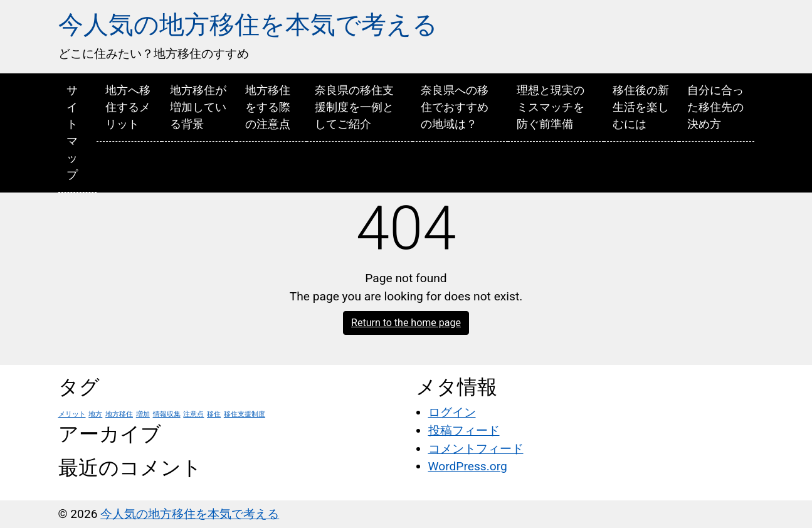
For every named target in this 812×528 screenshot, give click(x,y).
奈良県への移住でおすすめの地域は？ (455, 107)
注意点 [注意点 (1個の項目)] (193, 414)
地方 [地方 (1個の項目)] (95, 414)
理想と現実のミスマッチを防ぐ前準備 (551, 107)
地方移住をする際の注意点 (268, 107)
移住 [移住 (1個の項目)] (214, 414)
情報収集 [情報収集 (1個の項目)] (167, 414)
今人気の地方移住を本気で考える (248, 25)
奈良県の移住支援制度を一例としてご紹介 (354, 107)
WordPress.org (468, 466)
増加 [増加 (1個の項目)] (143, 414)
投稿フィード (464, 430)
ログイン (452, 412)
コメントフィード (476, 449)
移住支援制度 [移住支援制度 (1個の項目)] (245, 414)
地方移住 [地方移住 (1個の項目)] (119, 414)
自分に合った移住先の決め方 (715, 107)
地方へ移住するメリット (128, 107)
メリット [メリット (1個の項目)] (72, 414)
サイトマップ (72, 132)
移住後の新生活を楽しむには (641, 107)
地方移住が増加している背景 (198, 107)
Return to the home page (406, 323)
